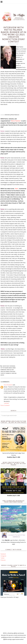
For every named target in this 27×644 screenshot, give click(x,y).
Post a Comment (5, 405)
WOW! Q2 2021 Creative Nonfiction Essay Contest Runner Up (8, 371)
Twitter (3, 558)
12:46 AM (6, 403)
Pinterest (3, 560)
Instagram (3, 556)
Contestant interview (9, 366)
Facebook (3, 554)
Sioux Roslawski (8, 385)
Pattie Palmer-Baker (6, 368)
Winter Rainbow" (16, 121)
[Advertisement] (13, 615)
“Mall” (17, 189)
